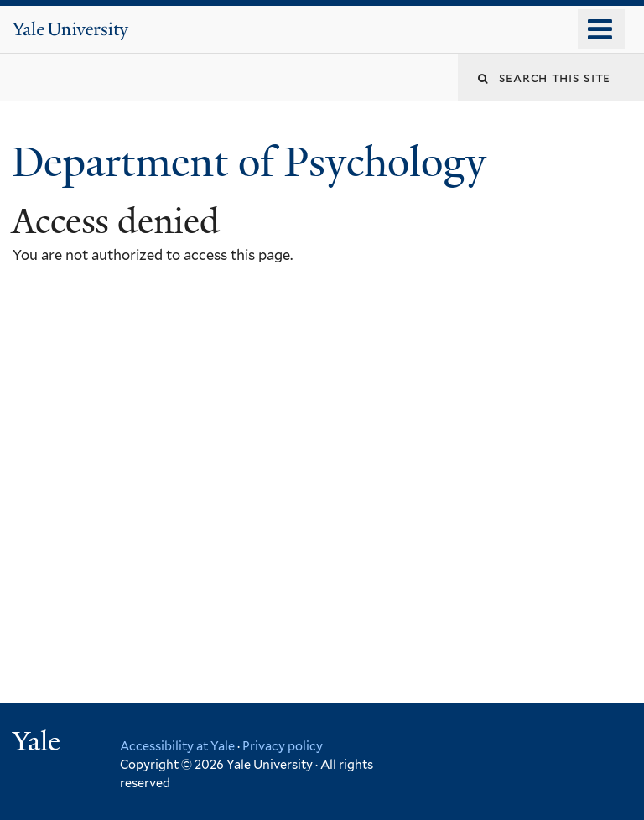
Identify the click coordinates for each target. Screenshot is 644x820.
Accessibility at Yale (177, 746)
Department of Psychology (254, 162)
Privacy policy (283, 746)
